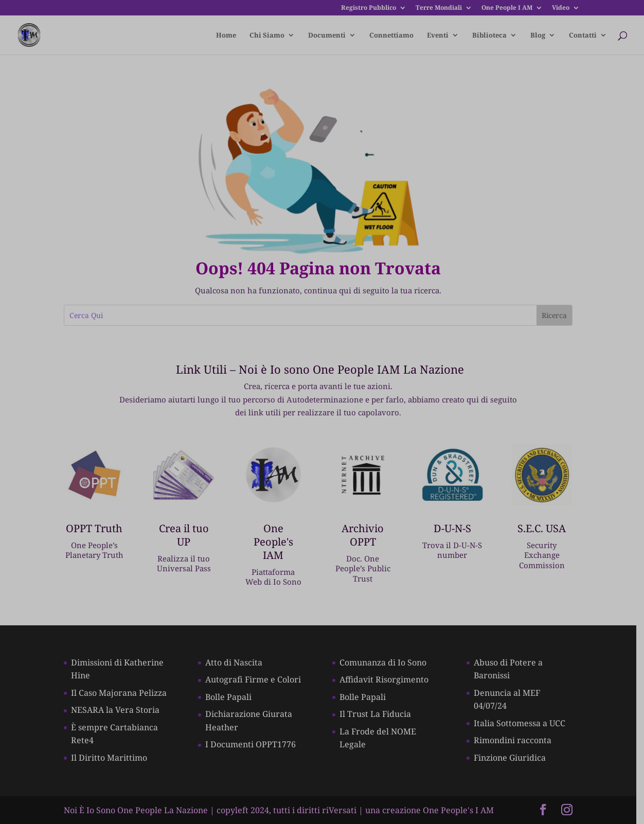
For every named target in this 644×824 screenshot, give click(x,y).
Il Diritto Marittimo (110, 756)
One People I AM (507, 8)
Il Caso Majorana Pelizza (119, 691)
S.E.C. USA (548, 530)
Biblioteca (489, 36)
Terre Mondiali (439, 8)
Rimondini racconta (518, 739)
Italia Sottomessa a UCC (525, 722)
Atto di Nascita (236, 661)
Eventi (438, 36)
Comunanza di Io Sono (387, 661)
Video (561, 8)
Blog (538, 36)
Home (226, 36)
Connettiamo (391, 36)
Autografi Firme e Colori (255, 678)
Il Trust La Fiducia (379, 713)
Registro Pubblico (369, 8)
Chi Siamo (267, 36)
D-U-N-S (458, 530)
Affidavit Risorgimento (388, 678)
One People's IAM (276, 537)
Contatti (583, 36)
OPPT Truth (96, 530)
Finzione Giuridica (515, 756)
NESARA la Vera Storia (116, 709)
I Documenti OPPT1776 (253, 743)
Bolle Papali (230, 695)
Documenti (327, 36)
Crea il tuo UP (186, 537)
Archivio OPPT (367, 537)
